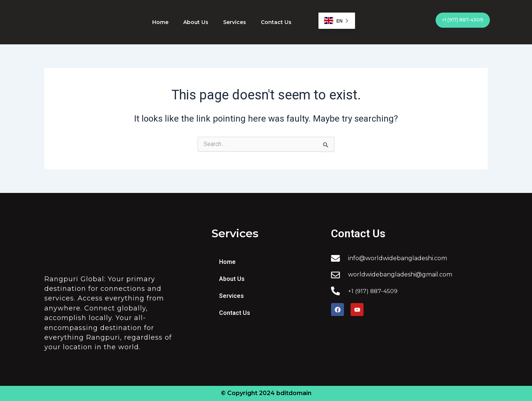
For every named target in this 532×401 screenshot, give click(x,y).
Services (235, 22)
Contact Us (276, 22)
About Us (196, 22)
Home (160, 22)
